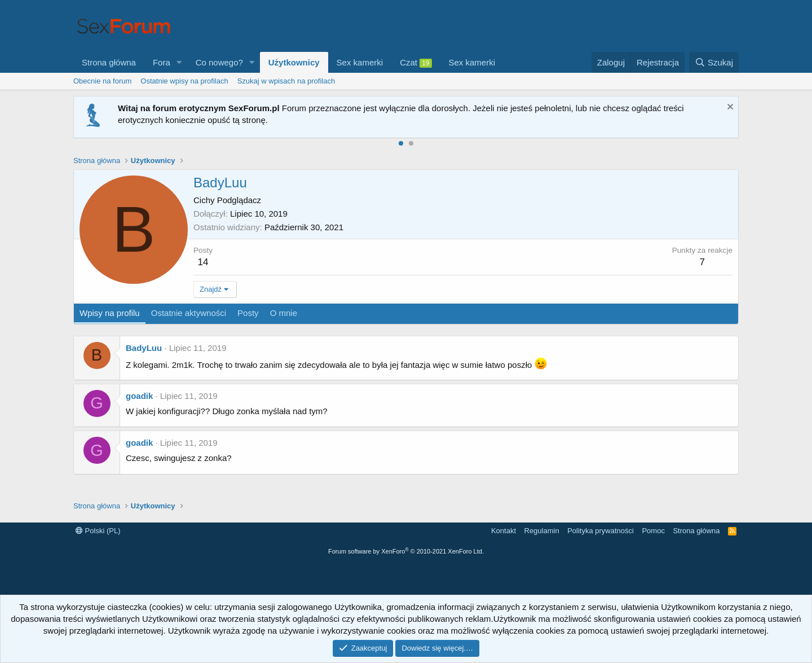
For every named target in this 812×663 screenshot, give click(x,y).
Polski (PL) (98, 531)
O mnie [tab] (284, 313)
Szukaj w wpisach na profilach (286, 81)
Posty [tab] (248, 313)
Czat (416, 63)
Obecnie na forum (102, 81)
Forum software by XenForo (406, 551)
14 (203, 262)
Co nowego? (219, 62)
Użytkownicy (294, 62)
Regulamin (542, 531)
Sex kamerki (360, 62)
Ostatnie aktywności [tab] (189, 313)
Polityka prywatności (601, 531)
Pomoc (653, 531)
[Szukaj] (714, 62)
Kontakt (504, 531)
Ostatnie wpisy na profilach (184, 81)
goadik (139, 396)
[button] (179, 62)
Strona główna (109, 62)
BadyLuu (144, 348)
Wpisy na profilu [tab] (110, 313)
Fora (162, 62)
